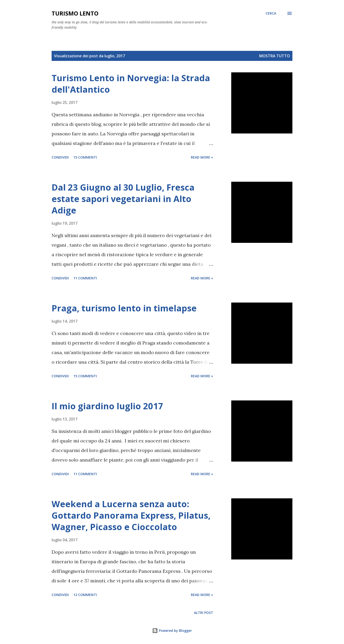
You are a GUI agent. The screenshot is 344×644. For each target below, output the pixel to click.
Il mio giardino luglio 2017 (107, 406)
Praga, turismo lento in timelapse (124, 308)
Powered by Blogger (172, 631)
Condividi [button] (60, 157)
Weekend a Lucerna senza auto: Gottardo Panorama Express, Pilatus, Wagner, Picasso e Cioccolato (131, 515)
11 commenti (85, 278)
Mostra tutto (275, 56)
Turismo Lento (75, 13)
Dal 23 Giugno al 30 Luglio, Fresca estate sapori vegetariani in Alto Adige (123, 199)
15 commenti (85, 157)
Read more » (202, 157)
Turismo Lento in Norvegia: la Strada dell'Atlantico (131, 84)
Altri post (204, 613)
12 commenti (85, 595)
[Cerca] (271, 13)
